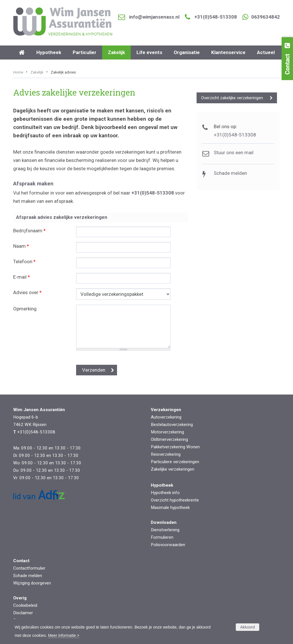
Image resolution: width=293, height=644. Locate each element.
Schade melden (230, 173)
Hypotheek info (165, 493)
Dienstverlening (165, 530)
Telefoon (24, 261)
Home (18, 72)
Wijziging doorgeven (32, 583)
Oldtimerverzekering (169, 439)
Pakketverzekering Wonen (175, 447)
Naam (21, 246)
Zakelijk (37, 72)
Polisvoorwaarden (168, 545)
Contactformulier (29, 568)
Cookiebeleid (25, 605)
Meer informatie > (64, 635)
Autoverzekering (166, 417)
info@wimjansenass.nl (154, 17)
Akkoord (247, 627)
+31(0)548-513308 (216, 17)
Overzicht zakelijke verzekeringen (232, 98)
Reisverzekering (166, 454)
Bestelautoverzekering (172, 425)
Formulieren (162, 537)
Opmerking (25, 309)
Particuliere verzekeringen (175, 462)
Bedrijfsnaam (29, 231)
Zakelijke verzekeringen (173, 469)
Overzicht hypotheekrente (175, 500)
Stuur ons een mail (234, 152)
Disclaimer (23, 613)
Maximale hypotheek (170, 508)
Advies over (27, 292)
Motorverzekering (167, 432)
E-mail (21, 277)
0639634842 (266, 17)
